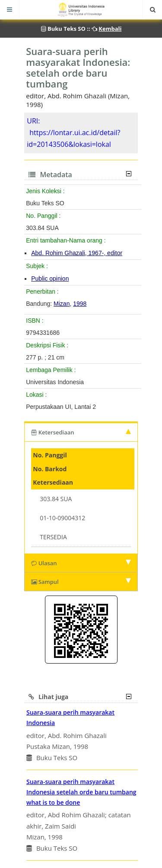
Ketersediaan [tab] (81, 432)
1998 (80, 304)
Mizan (62, 304)
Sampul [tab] (81, 582)
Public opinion (50, 279)
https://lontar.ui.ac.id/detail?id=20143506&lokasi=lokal (73, 138)
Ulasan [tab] (81, 563)
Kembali (110, 29)
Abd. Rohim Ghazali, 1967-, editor (77, 253)
